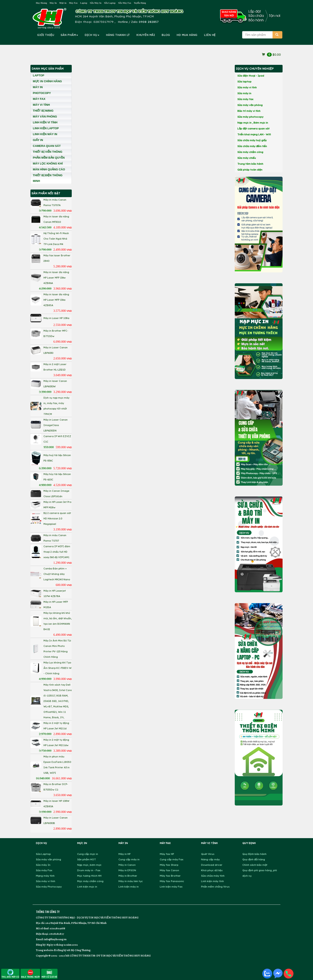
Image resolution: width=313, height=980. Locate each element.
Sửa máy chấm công (250, 152)
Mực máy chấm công (90, 881)
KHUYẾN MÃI (146, 35)
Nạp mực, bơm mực (89, 865)
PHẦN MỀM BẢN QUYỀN (49, 158)
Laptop (84, 3)
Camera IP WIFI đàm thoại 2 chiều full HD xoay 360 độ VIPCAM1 (57, 552)
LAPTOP (39, 75)
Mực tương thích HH (89, 876)
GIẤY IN (38, 140)
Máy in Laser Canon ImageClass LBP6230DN (56, 425)
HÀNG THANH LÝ (118, 35)
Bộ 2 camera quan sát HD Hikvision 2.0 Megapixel (57, 519)
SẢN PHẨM (69, 35)
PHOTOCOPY (42, 93)
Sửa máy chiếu (247, 158)
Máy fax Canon (169, 870)
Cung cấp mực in (88, 854)
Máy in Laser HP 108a (56, 318)
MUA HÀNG (187, 35)
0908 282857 (149, 22)
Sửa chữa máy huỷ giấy (252, 140)
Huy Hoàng (41, 3)
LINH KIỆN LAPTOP (46, 128)
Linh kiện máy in (129, 887)
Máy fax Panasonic (172, 881)
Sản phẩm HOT (87, 859)
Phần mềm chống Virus (215, 887)
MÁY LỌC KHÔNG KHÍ (48, 164)
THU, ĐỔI (10, 974)
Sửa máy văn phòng (250, 105)
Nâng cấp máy (210, 859)
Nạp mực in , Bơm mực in (253, 123)
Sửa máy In (43, 865)
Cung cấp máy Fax (172, 859)
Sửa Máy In (96, 3)
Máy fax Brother (170, 876)
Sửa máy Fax (44, 870)
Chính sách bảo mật (255, 865)
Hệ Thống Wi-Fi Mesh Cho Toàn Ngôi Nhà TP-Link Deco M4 (56, 239)
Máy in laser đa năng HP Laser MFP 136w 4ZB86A (56, 278)
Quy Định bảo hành (254, 854)
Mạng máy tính (45, 876)
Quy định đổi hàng (254, 859)
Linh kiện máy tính (212, 881)
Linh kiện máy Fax (171, 887)
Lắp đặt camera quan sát (253, 128)
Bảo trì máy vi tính (249, 111)
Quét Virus (208, 854)
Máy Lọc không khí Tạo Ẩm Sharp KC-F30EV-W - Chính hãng (57, 668)
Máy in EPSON (127, 870)
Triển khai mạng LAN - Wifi (254, 134)
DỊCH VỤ (92, 35)
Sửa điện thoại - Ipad (251, 76)
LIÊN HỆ (210, 35)
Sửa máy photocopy (250, 117)
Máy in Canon (127, 865)
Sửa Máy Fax (125, 3)
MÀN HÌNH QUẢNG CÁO (49, 169)
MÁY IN (38, 87)
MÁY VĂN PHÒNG (45, 117)
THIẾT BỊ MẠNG (43, 111)
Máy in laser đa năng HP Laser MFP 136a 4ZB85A (56, 300)
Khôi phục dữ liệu (212, 870)
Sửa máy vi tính (247, 87)
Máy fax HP (167, 854)
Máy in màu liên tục (131, 881)
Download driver (212, 865)
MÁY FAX (39, 99)
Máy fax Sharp (169, 865)
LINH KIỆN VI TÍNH (45, 122)
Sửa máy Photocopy (49, 887)
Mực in (63, 3)
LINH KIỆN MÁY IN (45, 134)
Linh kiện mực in (87, 887)
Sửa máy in (244, 93)
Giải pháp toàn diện (250, 170)
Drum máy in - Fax (89, 870)
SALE (30, 974)
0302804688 (57, 928)
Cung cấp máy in (129, 859)
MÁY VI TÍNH (41, 105)
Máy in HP (125, 854)
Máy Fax (73, 3)
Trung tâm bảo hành (250, 164)
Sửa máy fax (245, 99)
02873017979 (104, 22)
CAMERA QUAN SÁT (47, 146)
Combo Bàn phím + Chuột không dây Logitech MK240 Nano (57, 574)
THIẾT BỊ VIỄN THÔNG (48, 152)
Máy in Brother (128, 876)
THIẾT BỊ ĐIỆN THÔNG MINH (48, 178)
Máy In (53, 3)
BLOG (166, 35)
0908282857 (57, 934)
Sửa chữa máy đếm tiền (252, 146)
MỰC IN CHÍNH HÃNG (47, 81)
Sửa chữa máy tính (213, 876)
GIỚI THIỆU (46, 35)
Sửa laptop (244, 81)
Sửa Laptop (110, 3)
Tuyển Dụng (140, 3)
